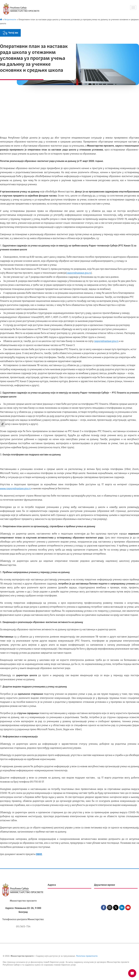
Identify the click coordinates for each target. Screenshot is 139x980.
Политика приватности (87, 956)
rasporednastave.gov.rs (79, 273)
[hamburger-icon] (133, 8)
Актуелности (10, 20)
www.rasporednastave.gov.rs (15, 489)
